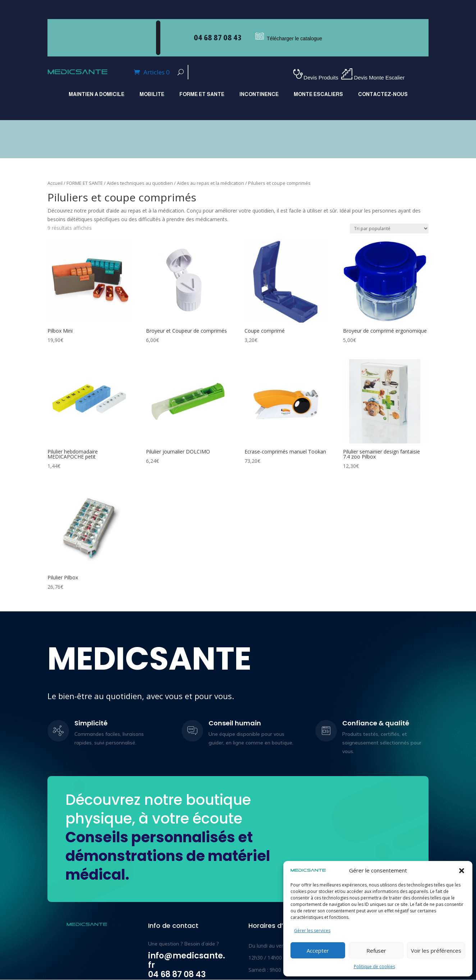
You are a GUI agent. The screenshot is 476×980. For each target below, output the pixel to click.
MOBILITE (152, 94)
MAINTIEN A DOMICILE (97, 94)
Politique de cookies (374, 967)
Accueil (55, 183)
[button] (462, 871)
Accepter (318, 951)
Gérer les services (312, 931)
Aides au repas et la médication (210, 183)
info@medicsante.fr (187, 960)
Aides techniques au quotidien (140, 183)
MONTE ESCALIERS (318, 94)
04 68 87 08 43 (218, 38)
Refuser (376, 951)
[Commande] (389, 229)
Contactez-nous (383, 94)
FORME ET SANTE (202, 94)
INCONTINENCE (259, 94)
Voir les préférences (436, 951)
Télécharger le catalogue (294, 38)
